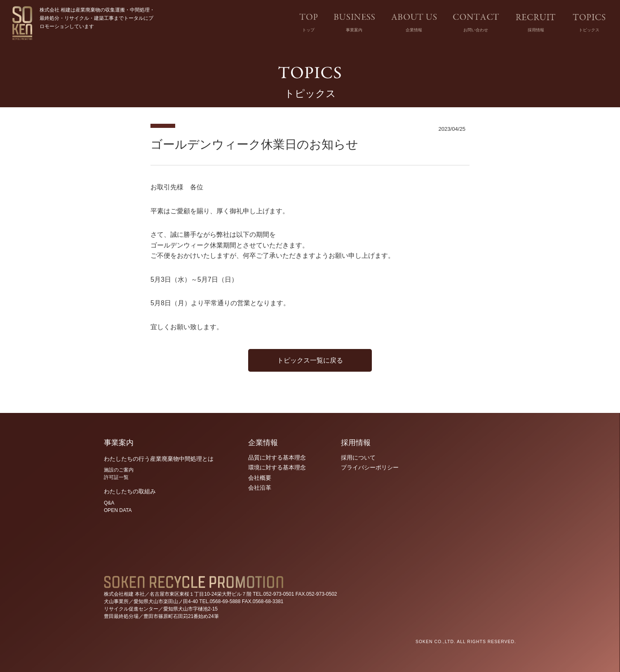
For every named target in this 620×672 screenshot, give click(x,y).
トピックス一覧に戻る (310, 360)
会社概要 (260, 478)
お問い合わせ (476, 30)
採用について (358, 457)
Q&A (109, 503)
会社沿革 (260, 488)
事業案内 (354, 30)
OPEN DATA (118, 510)
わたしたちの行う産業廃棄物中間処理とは (159, 459)
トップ (308, 30)
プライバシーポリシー (370, 467)
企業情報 (414, 30)
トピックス (589, 30)
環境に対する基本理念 (277, 467)
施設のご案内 (119, 470)
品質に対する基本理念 (277, 457)
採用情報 (536, 30)
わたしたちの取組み (130, 491)
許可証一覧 (116, 477)
